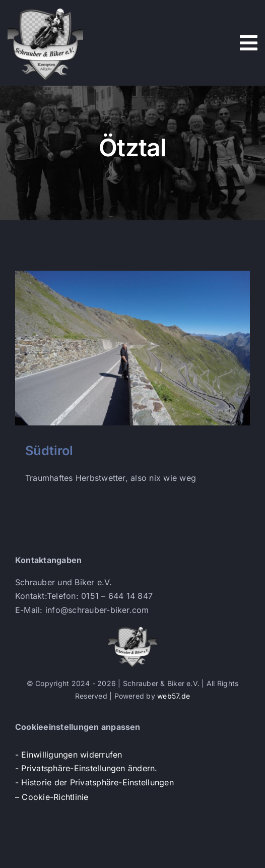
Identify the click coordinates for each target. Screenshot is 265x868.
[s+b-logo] (45, 9)
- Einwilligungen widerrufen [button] (69, 755)
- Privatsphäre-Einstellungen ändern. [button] (86, 768)
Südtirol (49, 450)
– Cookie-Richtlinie (52, 797)
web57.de (174, 696)
